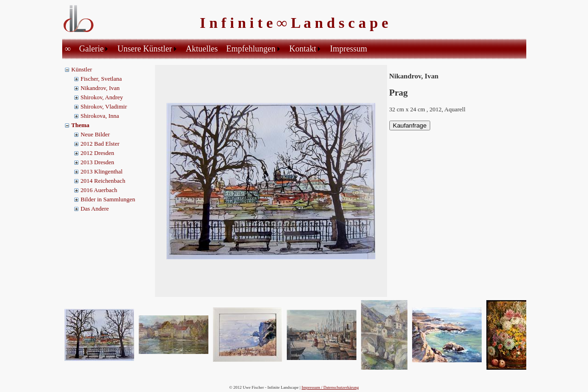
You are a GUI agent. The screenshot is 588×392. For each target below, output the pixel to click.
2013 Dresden (98, 162)
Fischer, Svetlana (101, 79)
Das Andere (95, 209)
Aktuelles (202, 49)
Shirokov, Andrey (102, 97)
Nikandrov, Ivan (100, 88)
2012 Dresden (98, 153)
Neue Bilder (95, 134)
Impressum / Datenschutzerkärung (330, 387)
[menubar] (218, 49)
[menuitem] (69, 49)
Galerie (91, 49)
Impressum (349, 49)
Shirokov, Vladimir (104, 106)
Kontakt (303, 49)
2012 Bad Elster (100, 144)
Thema (81, 125)
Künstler (82, 69)
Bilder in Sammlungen (108, 199)
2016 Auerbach (99, 190)
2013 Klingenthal (102, 171)
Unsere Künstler (145, 49)
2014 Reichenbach (103, 181)
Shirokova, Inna (100, 116)
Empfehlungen (251, 49)
